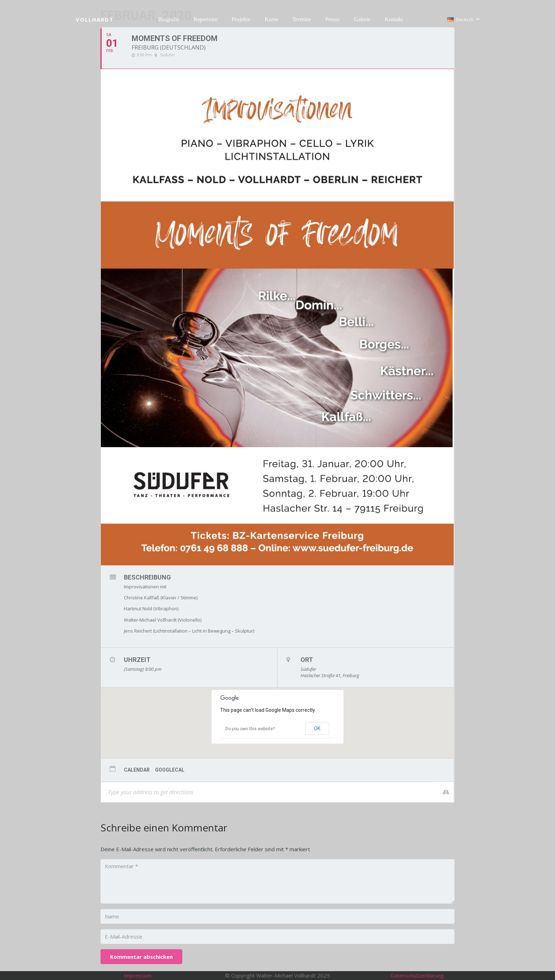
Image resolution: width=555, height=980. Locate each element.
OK (317, 728)
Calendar (137, 770)
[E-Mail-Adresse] (277, 936)
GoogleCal (170, 770)
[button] (463, 19)
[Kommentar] (277, 881)
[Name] (277, 916)
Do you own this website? (250, 729)
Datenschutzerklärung (417, 975)
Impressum (138, 975)
